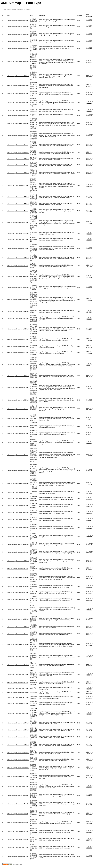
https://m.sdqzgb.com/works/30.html (18, 619)
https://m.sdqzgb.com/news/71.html (18, 239)
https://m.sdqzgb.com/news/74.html (18, 211)
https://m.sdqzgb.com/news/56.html (18, 387)
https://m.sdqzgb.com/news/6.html (17, 814)
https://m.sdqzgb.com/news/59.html (18, 353)
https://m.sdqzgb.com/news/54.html (18, 409)
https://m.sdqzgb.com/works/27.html (18, 645)
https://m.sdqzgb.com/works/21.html (18, 693)
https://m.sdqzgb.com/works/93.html (18, 41)
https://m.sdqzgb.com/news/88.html (18, 93)
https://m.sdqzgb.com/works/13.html (18, 753)
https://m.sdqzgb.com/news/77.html (18, 185)
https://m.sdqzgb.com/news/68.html (18, 266)
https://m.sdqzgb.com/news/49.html (18, 455)
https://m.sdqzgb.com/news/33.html (18, 593)
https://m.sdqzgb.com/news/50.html (18, 442)
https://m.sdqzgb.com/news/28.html (18, 634)
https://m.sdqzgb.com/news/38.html (18, 552)
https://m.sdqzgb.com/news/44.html (18, 505)
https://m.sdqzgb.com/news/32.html (18, 600)
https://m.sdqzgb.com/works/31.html (18, 609)
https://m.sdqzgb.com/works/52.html (18, 427)
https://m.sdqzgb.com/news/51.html (18, 434)
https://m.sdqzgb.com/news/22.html (18, 688)
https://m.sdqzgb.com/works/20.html (18, 697)
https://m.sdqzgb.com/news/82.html (18, 145)
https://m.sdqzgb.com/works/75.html (18, 204)
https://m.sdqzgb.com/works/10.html (18, 777)
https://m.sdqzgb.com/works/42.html (18, 519)
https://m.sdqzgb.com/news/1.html (17, 856)
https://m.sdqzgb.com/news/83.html (18, 135)
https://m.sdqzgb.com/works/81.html (18, 153)
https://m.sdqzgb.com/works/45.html (18, 498)
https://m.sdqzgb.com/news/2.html (17, 847)
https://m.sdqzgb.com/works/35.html (18, 578)
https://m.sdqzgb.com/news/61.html (18, 340)
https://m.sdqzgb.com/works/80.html (18, 159)
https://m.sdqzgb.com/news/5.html (17, 823)
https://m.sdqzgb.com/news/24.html (18, 674)
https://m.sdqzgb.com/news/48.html (18, 470)
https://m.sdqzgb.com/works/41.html (18, 527)
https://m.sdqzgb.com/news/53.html (18, 419)
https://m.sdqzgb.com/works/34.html (18, 586)
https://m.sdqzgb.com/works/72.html (18, 233)
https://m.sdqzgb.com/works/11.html (18, 768)
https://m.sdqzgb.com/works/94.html (18, 34)
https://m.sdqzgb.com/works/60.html (18, 347)
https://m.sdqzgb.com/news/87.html (18, 102)
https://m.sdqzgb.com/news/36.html (18, 569)
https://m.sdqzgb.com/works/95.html (18, 26)
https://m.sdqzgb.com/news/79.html (18, 165)
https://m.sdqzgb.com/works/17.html (18, 723)
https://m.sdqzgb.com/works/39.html (18, 544)
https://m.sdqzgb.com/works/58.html (18, 364)
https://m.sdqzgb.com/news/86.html (18, 110)
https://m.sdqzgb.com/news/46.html (18, 492)
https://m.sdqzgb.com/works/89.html (18, 86)
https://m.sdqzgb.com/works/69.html (18, 258)
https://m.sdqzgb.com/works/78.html (18, 173)
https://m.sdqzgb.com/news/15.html (18, 737)
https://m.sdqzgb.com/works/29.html (18, 627)
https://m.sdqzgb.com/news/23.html (18, 683)
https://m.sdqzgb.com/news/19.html (18, 703)
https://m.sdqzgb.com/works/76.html (18, 197)
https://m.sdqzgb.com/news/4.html (17, 831)
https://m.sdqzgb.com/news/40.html (18, 536)
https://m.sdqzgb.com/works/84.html (18, 124)
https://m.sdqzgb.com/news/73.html (18, 223)
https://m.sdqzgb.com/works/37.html (18, 561)
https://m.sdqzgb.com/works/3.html (18, 839)
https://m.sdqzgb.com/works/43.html (18, 512)
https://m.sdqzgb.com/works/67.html (18, 276)
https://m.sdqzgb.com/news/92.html (18, 48)
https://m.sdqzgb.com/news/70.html (18, 248)
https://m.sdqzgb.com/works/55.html (18, 400)
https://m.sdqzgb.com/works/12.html (18, 760)
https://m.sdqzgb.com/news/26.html (18, 656)
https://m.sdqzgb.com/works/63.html (18, 318)
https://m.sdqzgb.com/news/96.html (18, 20)
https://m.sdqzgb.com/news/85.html (18, 115)
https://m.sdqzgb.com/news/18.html (18, 713)
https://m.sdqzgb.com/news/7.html (17, 804)
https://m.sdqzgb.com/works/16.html (18, 730)
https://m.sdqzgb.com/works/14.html (18, 745)
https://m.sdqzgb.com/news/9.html (17, 786)
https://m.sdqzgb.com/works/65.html (18, 300)
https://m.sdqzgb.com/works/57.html (18, 376)
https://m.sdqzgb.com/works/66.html (18, 287)
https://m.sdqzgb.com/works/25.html (18, 665)
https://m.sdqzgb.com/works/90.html (18, 76)
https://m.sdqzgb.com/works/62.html (18, 329)
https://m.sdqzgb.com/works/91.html (18, 61)
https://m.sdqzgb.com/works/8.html (18, 795)
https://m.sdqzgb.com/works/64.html (18, 311)
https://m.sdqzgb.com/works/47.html (18, 484)
